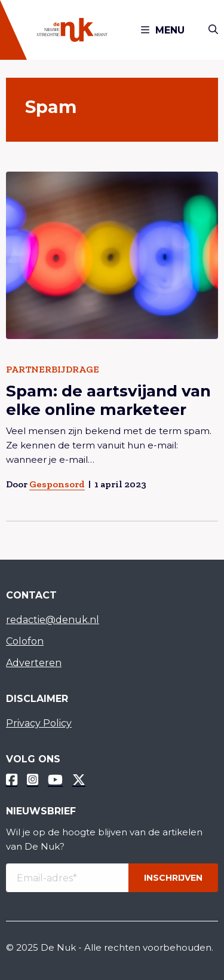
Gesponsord (57, 484)
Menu (163, 30)
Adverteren (34, 663)
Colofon (25, 641)
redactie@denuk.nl (53, 620)
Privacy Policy (39, 723)
